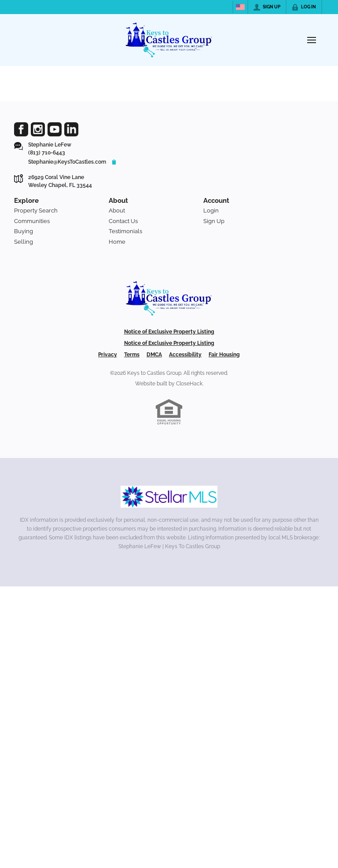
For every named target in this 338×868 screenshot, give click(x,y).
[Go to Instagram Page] (38, 129)
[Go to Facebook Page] (21, 129)
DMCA (154, 355)
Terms (132, 355)
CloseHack (189, 384)
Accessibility (185, 355)
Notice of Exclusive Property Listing (169, 332)
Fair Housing (224, 355)
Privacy (108, 355)
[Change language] (240, 7)
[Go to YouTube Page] (55, 129)
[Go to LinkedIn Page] (71, 129)
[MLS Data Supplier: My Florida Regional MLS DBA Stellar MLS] (169, 497)
